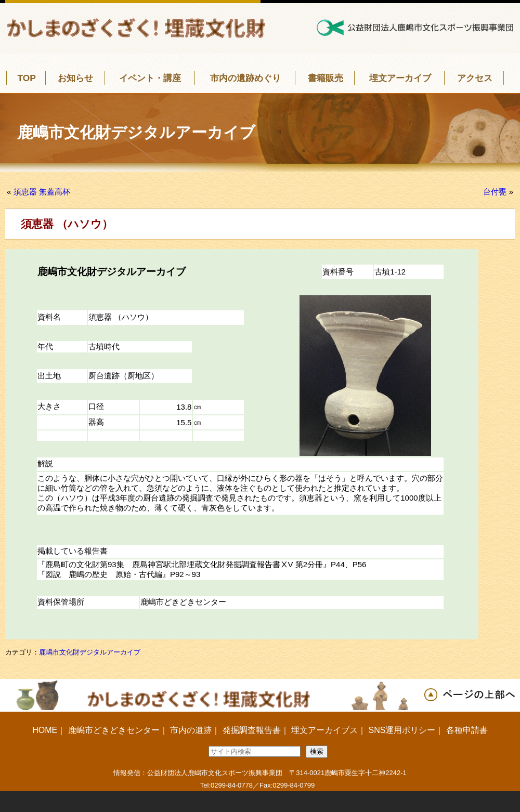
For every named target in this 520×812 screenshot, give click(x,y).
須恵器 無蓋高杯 (42, 192)
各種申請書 (467, 730)
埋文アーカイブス (324, 730)
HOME (45, 730)
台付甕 (495, 192)
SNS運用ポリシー (402, 730)
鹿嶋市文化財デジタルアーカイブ (90, 652)
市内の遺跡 (191, 730)
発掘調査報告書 (252, 730)
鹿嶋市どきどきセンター (114, 730)
